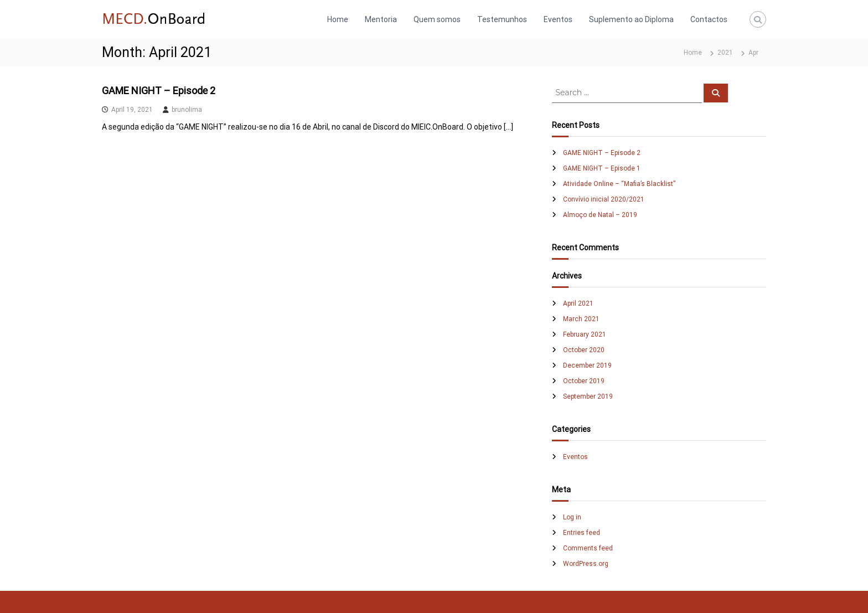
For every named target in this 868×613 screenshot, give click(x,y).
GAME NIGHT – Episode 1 (602, 168)
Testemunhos (502, 19)
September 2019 (588, 396)
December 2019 (587, 365)
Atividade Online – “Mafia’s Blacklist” (619, 184)
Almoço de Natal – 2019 (600, 215)
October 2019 (584, 381)
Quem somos (437, 19)
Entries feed (582, 533)
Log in (572, 517)
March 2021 (581, 319)
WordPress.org (586, 564)
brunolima (187, 110)
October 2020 (584, 350)
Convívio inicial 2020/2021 (604, 199)
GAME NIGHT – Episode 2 (159, 91)
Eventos (558, 19)
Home (338, 19)
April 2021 (578, 303)
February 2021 (585, 334)
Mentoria (381, 19)
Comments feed (588, 548)
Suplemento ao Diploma (631, 19)
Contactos (709, 19)
